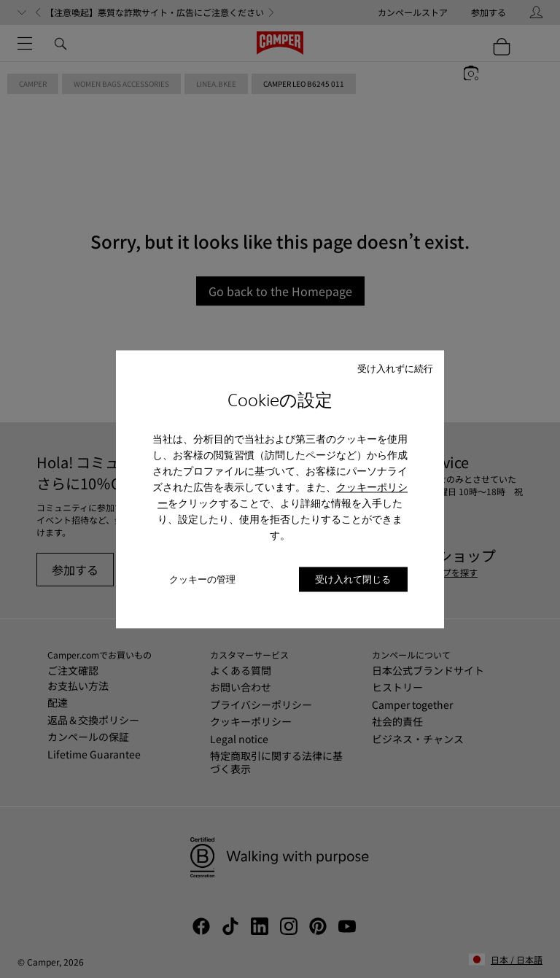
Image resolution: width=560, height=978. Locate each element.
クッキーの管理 (202, 579)
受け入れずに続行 (395, 368)
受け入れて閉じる (353, 579)
